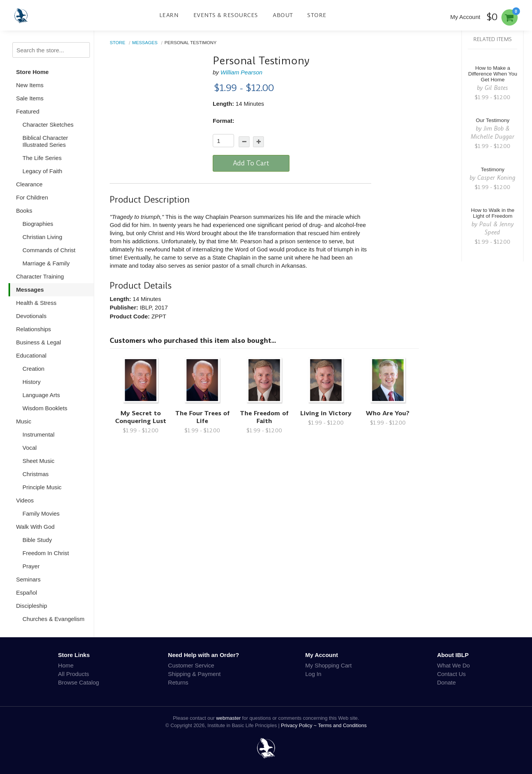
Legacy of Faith (42, 171)
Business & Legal (39, 342)
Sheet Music (39, 461)
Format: (224, 121)
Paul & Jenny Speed (497, 228)
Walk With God (35, 527)
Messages (30, 290)
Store (317, 15)
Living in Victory (326, 413)
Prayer (31, 566)
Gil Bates (496, 88)
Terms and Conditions (343, 725)
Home (66, 665)
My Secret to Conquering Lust (141, 417)
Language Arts (41, 395)
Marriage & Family (46, 263)
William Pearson (241, 72)
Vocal (30, 448)
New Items (30, 85)
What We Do (454, 665)
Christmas (36, 474)
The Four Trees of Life (202, 417)
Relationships (34, 329)
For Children (32, 197)
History (32, 382)
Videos (25, 500)
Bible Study (37, 540)
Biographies (38, 224)
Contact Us (451, 674)
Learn (169, 15)
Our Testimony (493, 120)
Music (24, 421)
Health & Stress (36, 303)
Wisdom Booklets (45, 408)
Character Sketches (48, 125)
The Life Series (42, 158)
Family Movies (41, 513)
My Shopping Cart (329, 665)
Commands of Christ (49, 250)
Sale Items (30, 98)
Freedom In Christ (46, 553)
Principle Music (42, 487)
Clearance (29, 184)
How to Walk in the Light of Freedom (492, 213)
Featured (28, 111)
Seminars (28, 579)
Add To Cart (251, 163)
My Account (465, 17)
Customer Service (191, 665)
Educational (31, 355)
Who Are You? (388, 413)
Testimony (493, 169)
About (283, 15)
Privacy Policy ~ (300, 725)
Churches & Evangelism (53, 619)
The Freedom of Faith (264, 417)
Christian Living (42, 237)
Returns (178, 682)
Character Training (40, 276)
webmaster (229, 718)
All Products (74, 674)
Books (24, 211)
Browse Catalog (79, 682)
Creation (34, 369)
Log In (313, 674)
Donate (446, 682)
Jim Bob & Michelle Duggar (493, 132)
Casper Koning (496, 178)
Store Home (33, 72)
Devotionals (31, 316)
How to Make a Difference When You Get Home (493, 74)
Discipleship (32, 606)
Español (27, 593)
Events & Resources (226, 15)
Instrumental (39, 434)
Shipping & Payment (195, 674)
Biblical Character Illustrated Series (45, 141)
